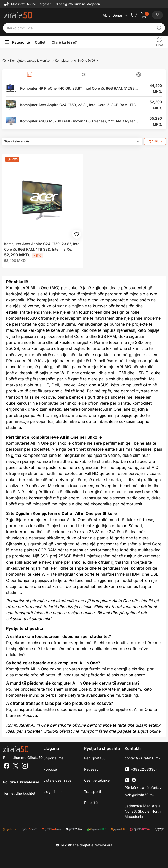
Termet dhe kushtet (19, 793)
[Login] (157, 15)
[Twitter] (16, 766)
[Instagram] (25, 766)
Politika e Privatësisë (21, 782)
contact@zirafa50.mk (142, 758)
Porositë (91, 803)
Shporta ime (53, 758)
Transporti (92, 791)
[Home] (4, 60)
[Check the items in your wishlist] (134, 15)
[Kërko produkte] (80, 28)
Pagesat (91, 769)
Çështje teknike (97, 780)
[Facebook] (7, 766)
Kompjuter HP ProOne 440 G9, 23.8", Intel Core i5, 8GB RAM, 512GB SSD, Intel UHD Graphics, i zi (77, 88)
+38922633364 (141, 769)
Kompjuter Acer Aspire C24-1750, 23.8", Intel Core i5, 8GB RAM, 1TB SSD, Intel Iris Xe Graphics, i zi (78, 105)
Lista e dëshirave (57, 780)
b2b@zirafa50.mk (140, 795)
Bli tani (103, 613)
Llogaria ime (53, 791)
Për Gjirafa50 (95, 758)
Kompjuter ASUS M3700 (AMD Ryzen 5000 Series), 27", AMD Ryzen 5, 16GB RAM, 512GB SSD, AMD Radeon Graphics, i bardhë (80, 121)
